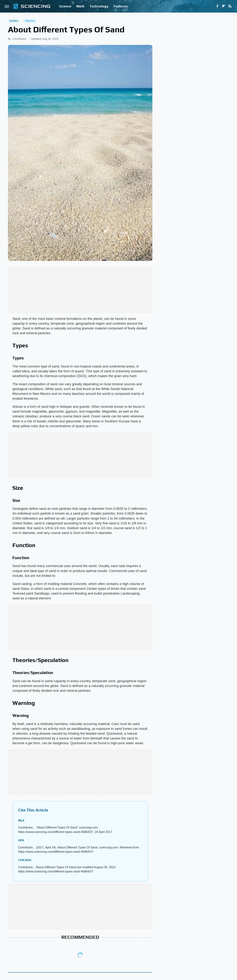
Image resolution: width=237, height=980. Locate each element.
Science (65, 6)
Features (121, 6)
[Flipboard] (224, 6)
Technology (99, 6)
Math (80, 6)
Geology (30, 21)
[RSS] (230, 6)
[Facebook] (217, 6)
